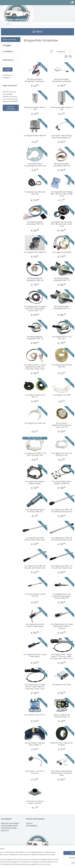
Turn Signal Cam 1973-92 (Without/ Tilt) (62, 454)
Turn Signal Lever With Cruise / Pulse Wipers (35, 625)
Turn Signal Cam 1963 (62, 395)
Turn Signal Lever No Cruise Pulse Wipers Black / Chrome (62, 626)
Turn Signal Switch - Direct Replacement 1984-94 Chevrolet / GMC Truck (35, 367)
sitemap (32, 864)
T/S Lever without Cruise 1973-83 (35, 595)
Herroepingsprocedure (9, 826)
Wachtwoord (8, 60)
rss (36, 864)
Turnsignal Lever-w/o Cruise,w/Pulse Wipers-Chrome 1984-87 (62, 596)
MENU (37, 32)
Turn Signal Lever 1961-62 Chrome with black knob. (62, 539)
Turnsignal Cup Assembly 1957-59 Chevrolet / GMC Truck (62, 224)
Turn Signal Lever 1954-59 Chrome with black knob (62, 511)
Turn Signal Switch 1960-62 (35, 252)
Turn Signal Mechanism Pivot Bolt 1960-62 (35, 511)
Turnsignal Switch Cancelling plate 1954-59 (35, 165)
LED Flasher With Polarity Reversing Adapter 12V (62, 137)
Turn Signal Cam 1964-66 (35, 423)
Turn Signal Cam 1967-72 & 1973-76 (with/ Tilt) (35, 454)
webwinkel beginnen (44, 864)
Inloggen (8, 69)
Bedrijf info (5, 830)
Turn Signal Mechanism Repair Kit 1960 (35, 483)
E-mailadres (8, 51)
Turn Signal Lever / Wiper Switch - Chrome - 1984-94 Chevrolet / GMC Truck (62, 657)
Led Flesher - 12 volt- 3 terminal (35, 772)
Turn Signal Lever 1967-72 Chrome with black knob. (62, 567)
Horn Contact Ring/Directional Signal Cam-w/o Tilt (62, 425)
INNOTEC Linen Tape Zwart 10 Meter (62, 744)
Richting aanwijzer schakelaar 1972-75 (62, 308)
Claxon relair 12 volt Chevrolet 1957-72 (62, 716)
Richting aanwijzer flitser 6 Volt (35, 108)
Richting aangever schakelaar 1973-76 (35, 338)
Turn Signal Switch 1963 (62, 252)
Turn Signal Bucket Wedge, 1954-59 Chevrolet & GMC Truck (62, 194)
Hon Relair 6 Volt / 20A (62, 685)
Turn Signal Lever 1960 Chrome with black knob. (35, 539)
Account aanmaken (11, 108)
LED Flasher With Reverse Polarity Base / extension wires (62, 773)
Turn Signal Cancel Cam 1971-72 (35, 396)
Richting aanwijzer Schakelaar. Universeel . (35, 80)
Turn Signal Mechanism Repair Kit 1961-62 (62, 483)
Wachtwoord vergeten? (8, 76)
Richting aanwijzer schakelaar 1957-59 (35, 223)
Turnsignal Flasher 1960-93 (35, 136)
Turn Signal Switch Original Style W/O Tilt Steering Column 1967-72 (35, 309)
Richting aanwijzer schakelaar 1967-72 (62, 279)
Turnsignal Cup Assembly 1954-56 (35, 193)
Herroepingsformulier (9, 828)
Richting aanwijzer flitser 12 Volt (62, 108)
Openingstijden (32, 826)
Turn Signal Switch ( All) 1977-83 (62, 338)
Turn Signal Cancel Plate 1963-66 (62, 366)
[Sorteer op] (60, 52)
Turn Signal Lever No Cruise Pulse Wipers (35, 655)
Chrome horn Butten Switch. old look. (35, 802)
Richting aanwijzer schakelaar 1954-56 (62, 165)
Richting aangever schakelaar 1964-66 (35, 279)
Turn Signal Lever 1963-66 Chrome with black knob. (35, 567)
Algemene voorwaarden (10, 823)
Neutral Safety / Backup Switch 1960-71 (35, 744)
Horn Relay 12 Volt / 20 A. (35, 715)
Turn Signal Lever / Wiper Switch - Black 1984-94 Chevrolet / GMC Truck (35, 687)
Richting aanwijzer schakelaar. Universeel (62, 80)
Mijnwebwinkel (63, 864)
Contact (29, 823)
